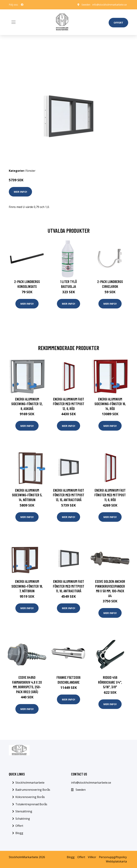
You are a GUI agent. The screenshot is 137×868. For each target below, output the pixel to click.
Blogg (19, 833)
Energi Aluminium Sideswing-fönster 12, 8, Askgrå (27, 404)
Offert (118, 23)
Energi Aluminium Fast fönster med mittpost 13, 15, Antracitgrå (69, 495)
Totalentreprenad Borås (31, 804)
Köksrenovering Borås (30, 797)
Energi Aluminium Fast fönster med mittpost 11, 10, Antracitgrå (69, 586)
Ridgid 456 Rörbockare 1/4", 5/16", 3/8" (110, 682)
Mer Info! (20, 192)
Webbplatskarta (116, 861)
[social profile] (22, 5)
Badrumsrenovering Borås (33, 790)
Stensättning (24, 811)
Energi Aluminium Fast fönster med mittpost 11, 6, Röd (110, 495)
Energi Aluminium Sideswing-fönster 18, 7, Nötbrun (27, 586)
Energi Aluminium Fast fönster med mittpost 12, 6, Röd (69, 404)
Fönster (30, 171)
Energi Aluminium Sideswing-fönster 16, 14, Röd (110, 404)
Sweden (86, 5)
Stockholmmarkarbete (30, 783)
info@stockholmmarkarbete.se (110, 5)
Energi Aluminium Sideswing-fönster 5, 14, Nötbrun (27, 495)
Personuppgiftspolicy (113, 857)
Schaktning (23, 819)
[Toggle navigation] (13, 22)
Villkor (92, 857)
